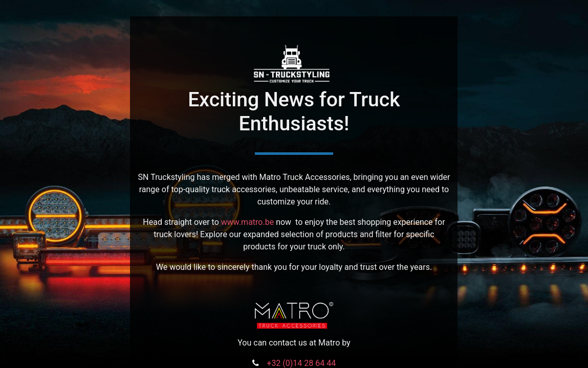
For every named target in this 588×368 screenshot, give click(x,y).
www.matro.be (247, 222)
